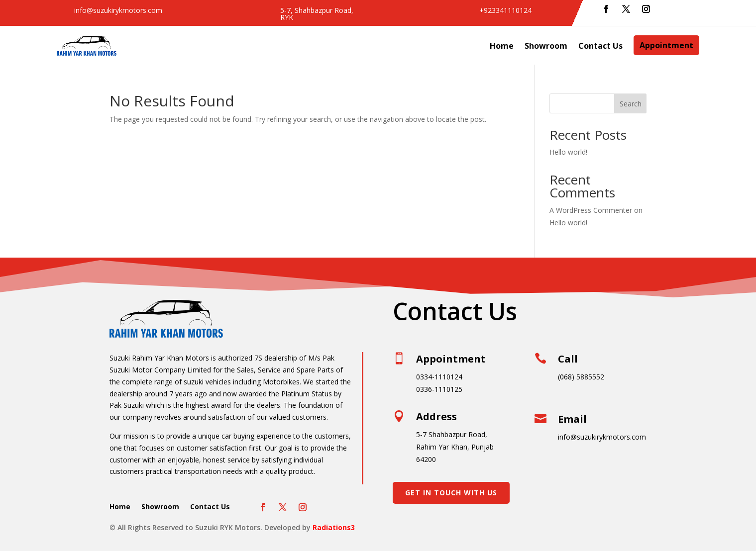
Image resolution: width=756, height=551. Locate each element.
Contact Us (600, 46)
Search (631, 104)
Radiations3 (334, 527)
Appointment (666, 45)
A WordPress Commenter (591, 210)
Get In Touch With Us (451, 493)
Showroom (546, 46)
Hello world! (568, 152)
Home (502, 46)
